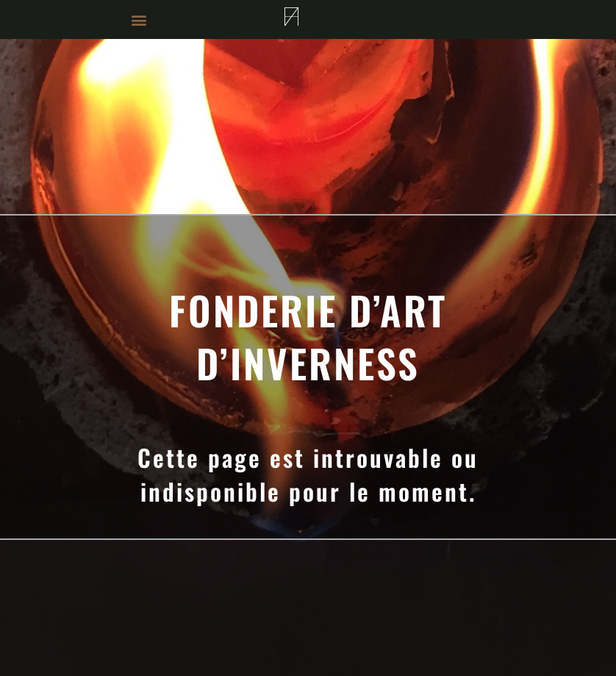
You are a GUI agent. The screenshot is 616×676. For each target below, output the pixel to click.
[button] (139, 19)
